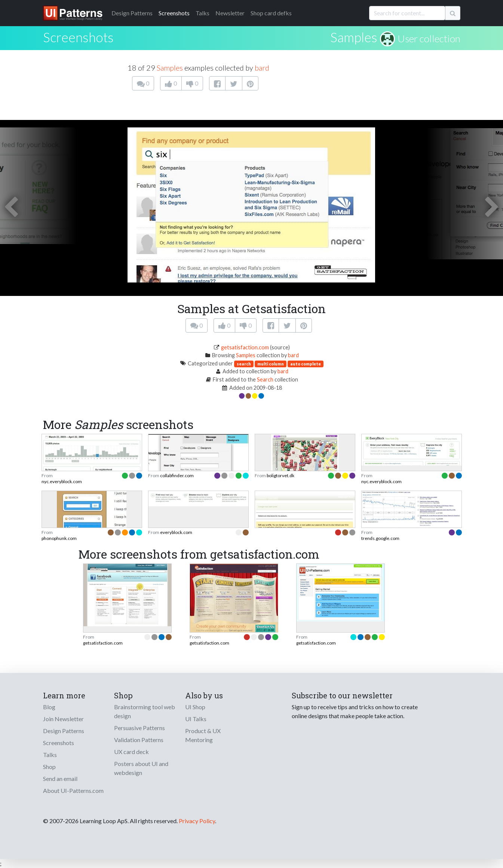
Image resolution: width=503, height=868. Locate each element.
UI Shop (195, 707)
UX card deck (131, 752)
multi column (271, 364)
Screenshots (174, 13)
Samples (354, 37)
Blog (49, 707)
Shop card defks (271, 13)
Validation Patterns (139, 740)
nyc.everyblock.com (62, 481)
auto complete (306, 364)
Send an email (60, 779)
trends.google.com (380, 538)
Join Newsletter (63, 719)
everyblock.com (176, 532)
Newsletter (230, 13)
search (244, 364)
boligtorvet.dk (280, 475)
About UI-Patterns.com (73, 790)
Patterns (132, 13)
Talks (203, 13)
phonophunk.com (59, 538)
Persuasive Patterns (139, 728)
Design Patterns (64, 731)
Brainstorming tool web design (145, 711)
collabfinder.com (177, 475)
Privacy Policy (197, 821)
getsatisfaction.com (245, 347)
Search (265, 379)
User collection (429, 38)
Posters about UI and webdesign (141, 768)
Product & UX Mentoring (203, 735)
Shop (49, 767)
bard (262, 68)
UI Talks (196, 719)
